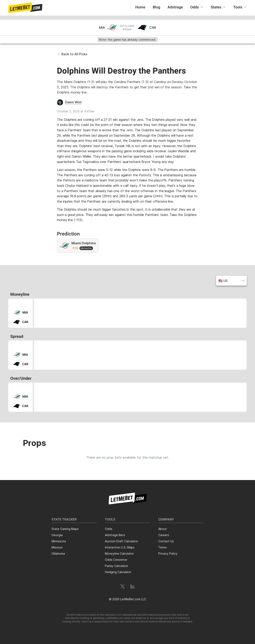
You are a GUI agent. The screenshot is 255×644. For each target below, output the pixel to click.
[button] (25, 8)
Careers (164, 535)
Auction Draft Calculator (122, 541)
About (163, 529)
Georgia (57, 535)
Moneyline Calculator (119, 553)
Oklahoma (58, 553)
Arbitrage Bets (115, 535)
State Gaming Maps (65, 529)
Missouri (57, 547)
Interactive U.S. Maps (120, 547)
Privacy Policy (168, 553)
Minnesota (59, 541)
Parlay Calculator (117, 566)
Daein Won (73, 102)
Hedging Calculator (118, 572)
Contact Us (166, 541)
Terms (163, 547)
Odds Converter (116, 560)
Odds (109, 529)
